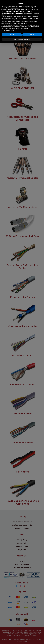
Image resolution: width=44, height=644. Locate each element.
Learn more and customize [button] (22, 39)
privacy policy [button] (14, 8)
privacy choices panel (8, 30)
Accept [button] (32, 35)
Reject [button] (12, 35)
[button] (42, 3)
